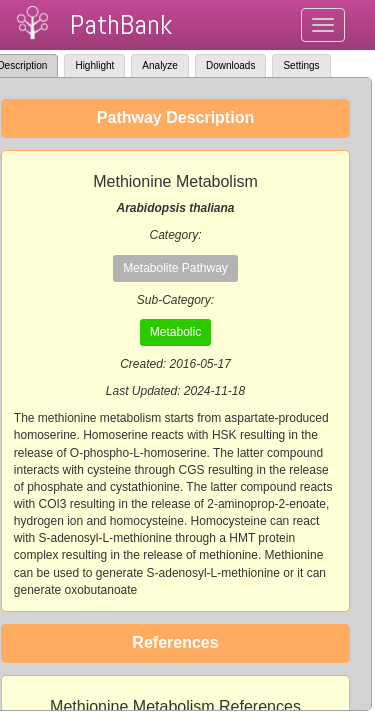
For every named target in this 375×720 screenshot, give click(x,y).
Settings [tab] (301, 65)
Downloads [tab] (230, 65)
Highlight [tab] (94, 65)
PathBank (121, 24)
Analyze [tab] (160, 65)
